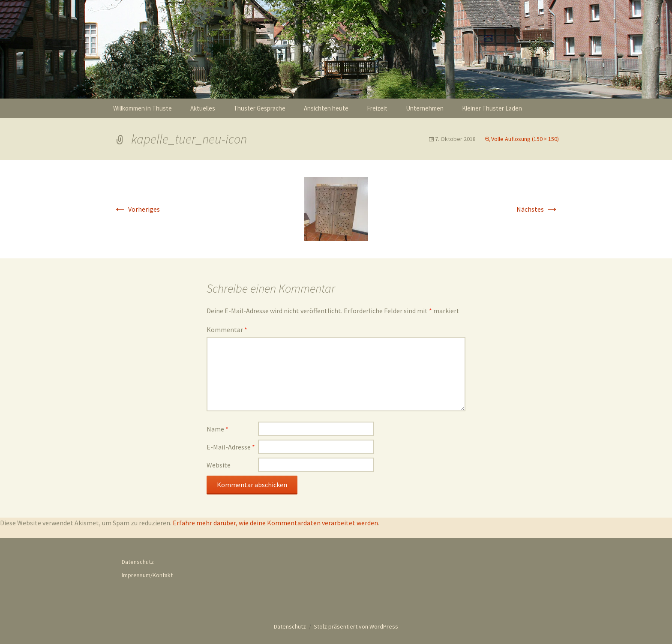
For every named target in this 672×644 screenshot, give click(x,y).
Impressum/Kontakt (147, 575)
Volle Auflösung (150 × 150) (525, 139)
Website (219, 465)
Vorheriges (136, 209)
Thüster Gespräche (259, 108)
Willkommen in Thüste (142, 108)
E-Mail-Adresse (231, 447)
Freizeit (377, 108)
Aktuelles (203, 108)
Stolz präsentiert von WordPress (356, 626)
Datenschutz (138, 562)
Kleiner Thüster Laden (492, 108)
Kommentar (227, 329)
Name (217, 429)
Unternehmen (425, 108)
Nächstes (538, 209)
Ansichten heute (326, 108)
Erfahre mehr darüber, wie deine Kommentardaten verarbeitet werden (275, 523)
